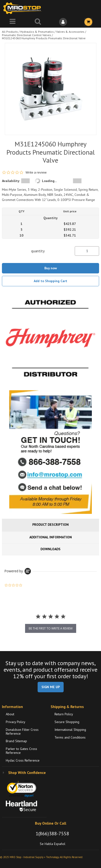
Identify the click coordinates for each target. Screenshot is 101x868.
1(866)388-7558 (52, 834)
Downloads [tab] (50, 549)
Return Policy (64, 714)
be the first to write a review (51, 628)
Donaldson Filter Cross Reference (22, 732)
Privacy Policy (16, 722)
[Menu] (13, 22)
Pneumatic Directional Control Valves (27, 35)
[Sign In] (63, 22)
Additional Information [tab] (51, 537)
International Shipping (70, 730)
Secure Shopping (67, 722)
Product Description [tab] (50, 525)
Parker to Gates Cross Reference (21, 751)
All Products (10, 32)
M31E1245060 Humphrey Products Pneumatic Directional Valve (44, 38)
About (10, 714)
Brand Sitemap (16, 741)
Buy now (51, 268)
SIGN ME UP (51, 687)
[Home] (24, 8)
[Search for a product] (38, 22)
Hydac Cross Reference (23, 760)
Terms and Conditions (70, 737)
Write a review (36, 172)
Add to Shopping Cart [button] (50, 281)
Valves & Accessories (70, 32)
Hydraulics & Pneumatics (37, 32)
